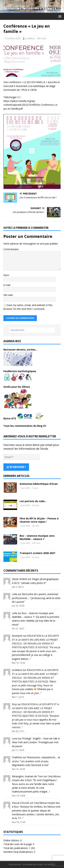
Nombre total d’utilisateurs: (19, 852)
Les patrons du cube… (33, 501)
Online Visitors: (12, 840)
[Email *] (22, 457)
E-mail (7, 285)
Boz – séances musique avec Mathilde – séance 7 (37, 537)
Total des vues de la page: (18, 844)
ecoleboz (30, 38)
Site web (8, 295)
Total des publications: (16, 848)
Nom (6, 275)
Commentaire (11, 249)
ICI (19, 97)
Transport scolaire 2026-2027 (37, 553)
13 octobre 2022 (12, 38)
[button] (59, 16)
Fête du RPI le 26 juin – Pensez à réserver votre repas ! (39, 520)
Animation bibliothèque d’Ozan (39, 484)
